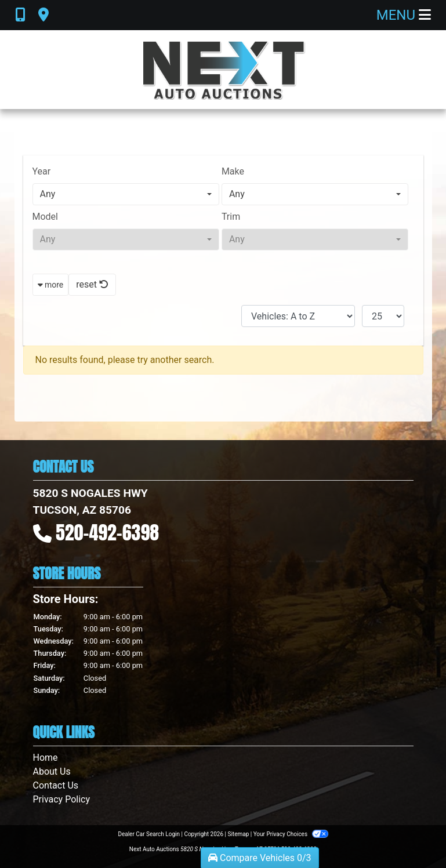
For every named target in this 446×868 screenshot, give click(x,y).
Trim (231, 217)
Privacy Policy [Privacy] (62, 799)
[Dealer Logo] (223, 70)
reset (92, 284)
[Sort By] (298, 316)
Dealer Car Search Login (149, 834)
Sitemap (238, 834)
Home (46, 758)
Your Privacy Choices (291, 834)
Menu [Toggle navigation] (404, 15)
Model (46, 217)
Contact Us (56, 785)
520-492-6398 (107, 533)
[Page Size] (383, 316)
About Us (52, 771)
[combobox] (126, 194)
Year (42, 171)
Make (233, 171)
